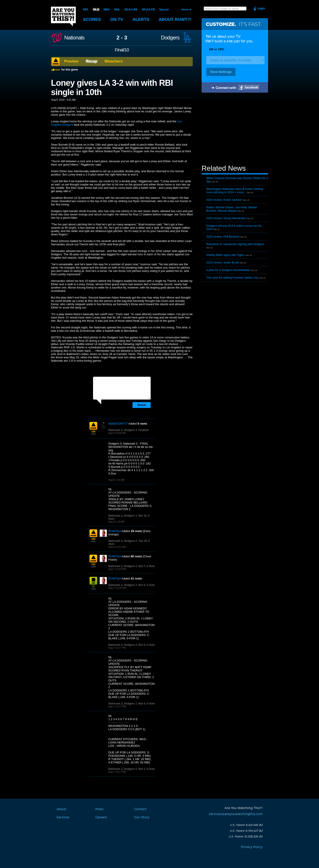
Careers (101, 817)
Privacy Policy (252, 847)
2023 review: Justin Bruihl (223, 262)
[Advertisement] (235, 129)
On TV (117, 19)
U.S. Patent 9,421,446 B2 (246, 825)
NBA (107, 9)
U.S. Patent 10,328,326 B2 (246, 837)
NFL (86, 9)
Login (261, 8)
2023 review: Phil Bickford (223, 237)
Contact (140, 809)
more (185, 9)
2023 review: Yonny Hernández (226, 218)
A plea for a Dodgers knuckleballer (228, 270)
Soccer (164, 9)
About (175, 19)
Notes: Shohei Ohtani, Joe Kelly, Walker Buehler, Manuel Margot (232, 209)
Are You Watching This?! (63, 16)
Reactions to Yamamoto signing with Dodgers (235, 244)
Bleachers (114, 61)
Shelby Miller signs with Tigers (226, 255)
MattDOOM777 (118, 424)
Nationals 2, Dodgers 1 (123, 704)
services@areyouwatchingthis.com (236, 814)
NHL (117, 9)
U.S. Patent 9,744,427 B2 (246, 831)
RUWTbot (115, 531)
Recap (92, 61)
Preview (71, 61)
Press (99, 809)
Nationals (74, 38)
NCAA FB (148, 9)
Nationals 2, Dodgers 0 (123, 769)
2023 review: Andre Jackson (224, 200)
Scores (92, 19)
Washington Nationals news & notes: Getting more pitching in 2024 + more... (235, 191)
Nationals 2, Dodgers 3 (123, 430)
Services (63, 817)
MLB (96, 9)
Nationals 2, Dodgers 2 (123, 541)
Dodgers (170, 38)
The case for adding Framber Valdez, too (232, 278)
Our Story (142, 817)
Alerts (141, 19)
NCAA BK (131, 9)
